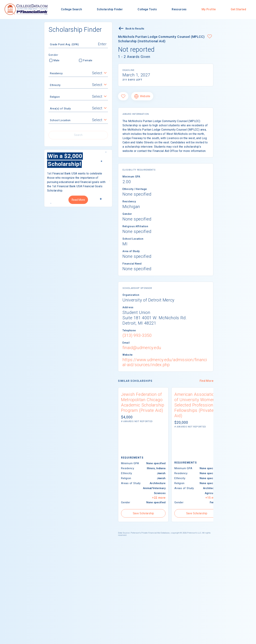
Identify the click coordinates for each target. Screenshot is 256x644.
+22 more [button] (159, 498)
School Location (60, 120)
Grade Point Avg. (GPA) (64, 44)
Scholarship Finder (110, 9)
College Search (71, 9)
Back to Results (131, 29)
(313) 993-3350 (137, 335)
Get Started (238, 9)
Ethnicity (55, 85)
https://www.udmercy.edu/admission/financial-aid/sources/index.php (165, 362)
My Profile (209, 9)
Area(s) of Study (60, 109)
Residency (56, 73)
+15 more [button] (212, 498)
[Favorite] (123, 96)
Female (86, 60)
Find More (206, 381)
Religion (55, 97)
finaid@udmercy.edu (142, 348)
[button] (210, 37)
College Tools (147, 9)
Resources (179, 9)
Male (54, 60)
